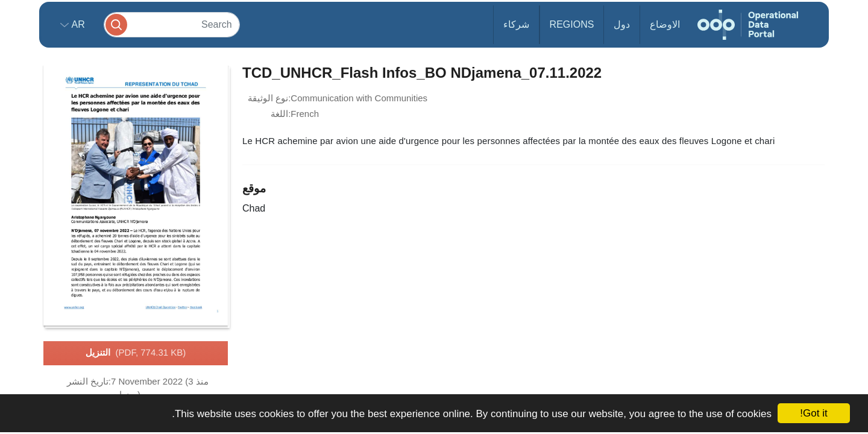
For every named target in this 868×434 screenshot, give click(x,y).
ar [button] (77, 24)
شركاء (516, 24)
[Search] (172, 24)
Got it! (813, 413)
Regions (572, 24)
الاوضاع (665, 24)
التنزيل (136, 353)
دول (622, 24)
